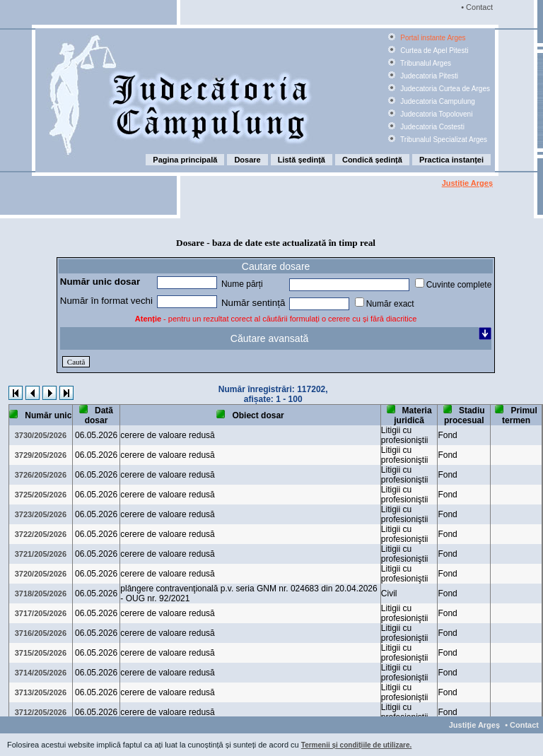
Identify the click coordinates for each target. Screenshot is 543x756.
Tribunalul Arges (425, 63)
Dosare (247, 160)
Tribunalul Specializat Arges (443, 140)
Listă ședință (302, 160)
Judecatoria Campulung (436, 101)
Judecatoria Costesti (431, 127)
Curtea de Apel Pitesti (433, 51)
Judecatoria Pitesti (428, 76)
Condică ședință (372, 160)
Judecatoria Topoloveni (435, 114)
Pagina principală (185, 160)
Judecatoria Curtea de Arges (444, 89)
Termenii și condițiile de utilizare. (357, 745)
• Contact (476, 7)
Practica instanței (451, 160)
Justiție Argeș (467, 183)
